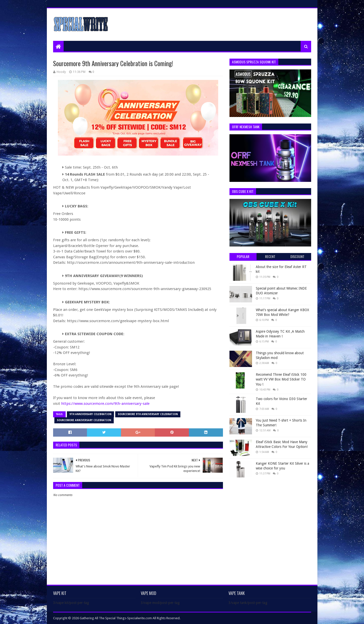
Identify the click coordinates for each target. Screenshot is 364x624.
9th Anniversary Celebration (90, 414)
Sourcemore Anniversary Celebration (84, 420)
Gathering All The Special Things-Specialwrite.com (116, 618)
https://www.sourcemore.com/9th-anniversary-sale (105, 404)
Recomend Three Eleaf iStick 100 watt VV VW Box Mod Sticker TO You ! (281, 379)
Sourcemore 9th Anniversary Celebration (148, 414)
